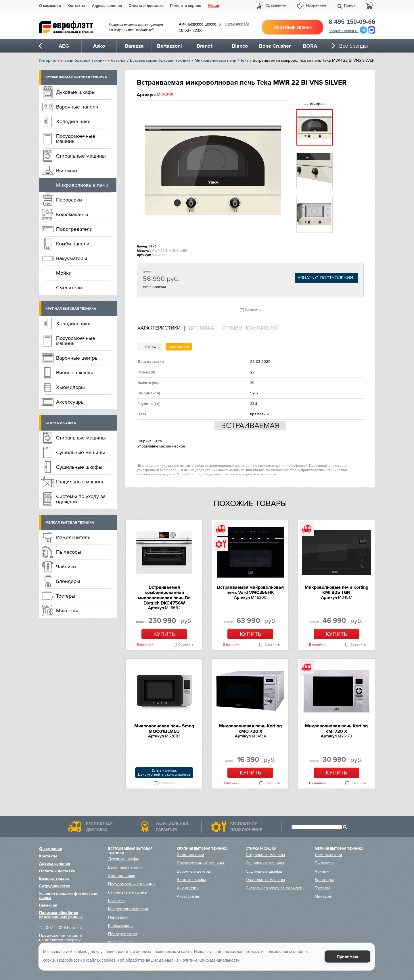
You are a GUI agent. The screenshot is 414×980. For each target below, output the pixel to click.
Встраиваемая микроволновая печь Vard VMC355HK (250, 590)
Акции (213, 6)
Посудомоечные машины (76, 139)
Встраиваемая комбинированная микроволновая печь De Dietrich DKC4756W (164, 595)
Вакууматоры (72, 258)
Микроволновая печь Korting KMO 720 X (250, 729)
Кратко (150, 347)
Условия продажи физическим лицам (68, 896)
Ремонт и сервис (186, 6)
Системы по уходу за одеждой (81, 499)
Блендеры (68, 581)
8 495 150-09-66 (352, 22)
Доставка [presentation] (201, 328)
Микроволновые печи (215, 60)
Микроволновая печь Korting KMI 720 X (336, 729)
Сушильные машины (80, 452)
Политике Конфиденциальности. (210, 960)
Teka (245, 60)
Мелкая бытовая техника (70, 523)
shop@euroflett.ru (344, 31)
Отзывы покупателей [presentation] (250, 328)
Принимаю (348, 956)
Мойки (64, 273)
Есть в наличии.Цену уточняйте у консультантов (164, 773)
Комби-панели (73, 244)
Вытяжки (67, 171)
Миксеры (67, 611)
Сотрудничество (55, 886)
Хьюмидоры (70, 387)
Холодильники (73, 121)
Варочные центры (77, 358)
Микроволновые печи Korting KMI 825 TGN (337, 590)
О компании (50, 6)
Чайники (66, 567)
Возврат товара (54, 879)
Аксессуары (70, 402)
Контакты (76, 6)
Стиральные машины (81, 156)
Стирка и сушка (61, 423)
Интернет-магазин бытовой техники (73, 60)
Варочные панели (77, 107)
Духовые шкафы (76, 92)
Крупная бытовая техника (71, 309)
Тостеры (66, 596)
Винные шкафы (74, 373)
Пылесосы (69, 552)
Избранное (316, 5)
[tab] (161, 328)
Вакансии (48, 905)
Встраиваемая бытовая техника (160, 60)
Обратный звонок (292, 27)
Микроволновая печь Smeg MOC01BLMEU (164, 729)
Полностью (179, 347)
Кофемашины (72, 214)
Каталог (118, 60)
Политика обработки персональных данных (61, 915)
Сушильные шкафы (79, 467)
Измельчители (73, 537)
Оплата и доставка (146, 6)
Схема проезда (237, 24)
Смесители (69, 288)
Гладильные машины (81, 482)
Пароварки (69, 200)
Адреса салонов (107, 6)
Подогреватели (74, 229)
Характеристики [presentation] (159, 328)
